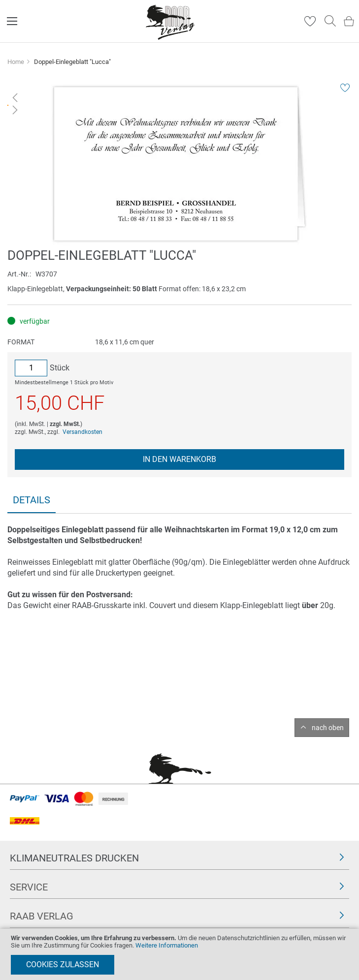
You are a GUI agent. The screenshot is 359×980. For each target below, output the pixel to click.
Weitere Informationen (167, 945)
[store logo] (171, 21)
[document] (179, 954)
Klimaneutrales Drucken (74, 858)
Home (16, 62)
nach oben (328, 728)
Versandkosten (82, 432)
